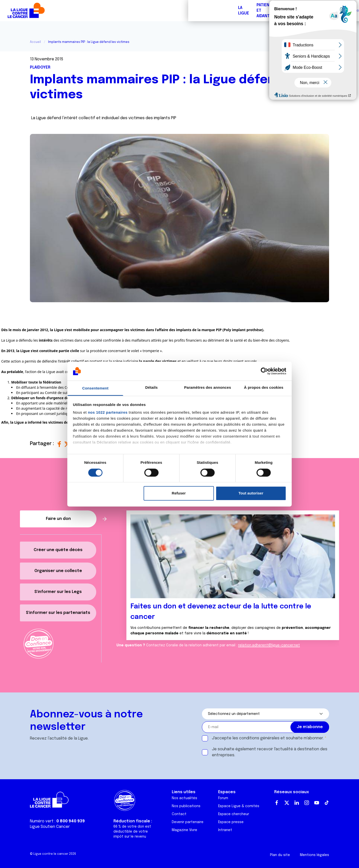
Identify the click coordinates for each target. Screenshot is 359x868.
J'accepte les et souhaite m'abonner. (268, 738)
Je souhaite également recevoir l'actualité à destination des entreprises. (270, 752)
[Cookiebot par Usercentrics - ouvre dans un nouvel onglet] (264, 371)
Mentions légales (314, 855)
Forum (128, 11)
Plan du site (280, 855)
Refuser (179, 493)
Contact (179, 814)
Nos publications (186, 806)
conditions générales (259, 738)
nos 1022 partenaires (108, 413)
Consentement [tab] (95, 388)
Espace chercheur (234, 814)
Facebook (277, 803)
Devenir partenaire (188, 822)
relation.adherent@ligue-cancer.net (269, 645)
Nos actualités (184, 798)
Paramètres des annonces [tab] (207, 388)
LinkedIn (297, 803)
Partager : (43, 444)
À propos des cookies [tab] (264, 388)
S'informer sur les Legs (58, 592)
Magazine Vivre (184, 830)
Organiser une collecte (58, 571)
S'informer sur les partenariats (58, 613)
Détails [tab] (152, 388)
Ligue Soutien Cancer (50, 827)
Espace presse (231, 822)
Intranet (225, 830)
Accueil (35, 42)
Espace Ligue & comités (239, 806)
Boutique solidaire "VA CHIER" (268, 11)
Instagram (307, 803)
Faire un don (333, 11)
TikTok (327, 803)
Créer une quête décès (58, 550)
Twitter (287, 803)
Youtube (317, 803)
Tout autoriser (251, 493)
